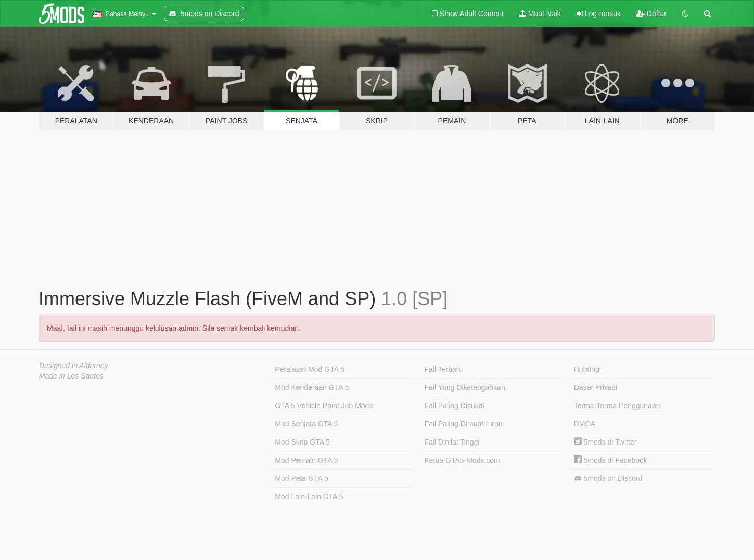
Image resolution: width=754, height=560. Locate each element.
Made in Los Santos (71, 376)
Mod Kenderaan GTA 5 (312, 387)
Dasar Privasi (596, 387)
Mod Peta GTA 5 (301, 478)
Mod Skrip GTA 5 (302, 442)
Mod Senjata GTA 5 (306, 424)
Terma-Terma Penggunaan (617, 406)
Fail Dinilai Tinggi (452, 442)
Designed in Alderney (74, 366)
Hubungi (587, 369)
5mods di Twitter (605, 442)
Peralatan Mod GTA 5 (310, 369)
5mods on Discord (608, 479)
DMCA (585, 424)
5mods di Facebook (611, 460)
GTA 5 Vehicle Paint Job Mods (324, 406)
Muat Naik (540, 14)
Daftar (651, 14)
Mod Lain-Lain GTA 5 (309, 497)
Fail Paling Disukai (455, 406)
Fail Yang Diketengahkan (465, 387)
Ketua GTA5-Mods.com (462, 460)
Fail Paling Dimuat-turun (464, 424)
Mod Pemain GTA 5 (306, 460)
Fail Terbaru (444, 369)
